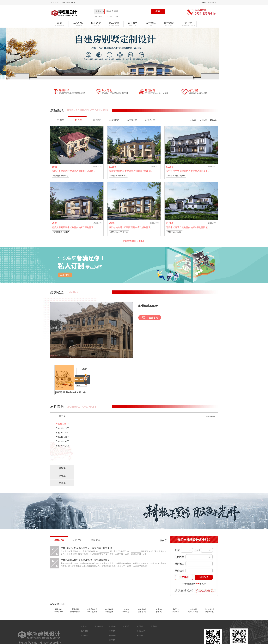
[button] (178, 318)
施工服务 (133, 24)
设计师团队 (141, 631)
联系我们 (154, 626)
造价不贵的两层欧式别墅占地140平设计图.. (73, 171)
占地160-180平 (62, 441)
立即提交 (184, 577)
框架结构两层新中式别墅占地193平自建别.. (130, 171)
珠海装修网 (142, 609)
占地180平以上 (62, 446)
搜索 (158, 11)
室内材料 (112, 640)
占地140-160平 (62, 437)
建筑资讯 (126, 626)
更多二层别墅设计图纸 (134, 241)
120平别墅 (203, 120)
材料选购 (112, 626)
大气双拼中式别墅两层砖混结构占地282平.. (187, 171)
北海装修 (126, 609)
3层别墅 (193, 120)
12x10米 (109, 17)
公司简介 (140, 626)
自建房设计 (85, 626)
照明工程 (176, 609)
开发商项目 (99, 626)
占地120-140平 (62, 433)
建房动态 (169, 24)
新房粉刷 (75, 609)
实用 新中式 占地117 (61, 232)
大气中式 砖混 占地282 (176, 176)
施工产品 (96, 24)
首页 (59, 24)
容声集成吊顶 (193, 612)
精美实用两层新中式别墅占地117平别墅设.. (73, 227)
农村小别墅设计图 (69, 3)
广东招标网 (193, 609)
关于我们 (140, 635)
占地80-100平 (62, 424)
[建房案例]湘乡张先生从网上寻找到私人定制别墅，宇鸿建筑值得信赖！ (72, 392)
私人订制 (84, 631)
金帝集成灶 (59, 612)
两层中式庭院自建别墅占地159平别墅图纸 (187, 227)
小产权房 (126, 612)
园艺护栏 (59, 609)
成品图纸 (78, 24)
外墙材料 (112, 635)
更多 (213, 120)
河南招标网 (109, 609)
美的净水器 (142, 612)
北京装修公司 (209, 609)
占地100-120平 (62, 428)
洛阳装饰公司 (75, 612)
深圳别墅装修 (92, 612)
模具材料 (112, 631)
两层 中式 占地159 (174, 232)
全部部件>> (210, 417)
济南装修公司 (92, 609)
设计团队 (151, 24)
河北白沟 (159, 609)
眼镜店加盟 (209, 612)
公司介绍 (189, 24)
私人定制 (114, 24)
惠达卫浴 (159, 612)
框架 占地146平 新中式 (119, 232)
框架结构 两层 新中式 (118, 176)
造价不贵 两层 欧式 (61, 176)
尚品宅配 (176, 612)
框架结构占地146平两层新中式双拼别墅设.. (130, 227)
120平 (116, 17)
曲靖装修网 (109, 612)
